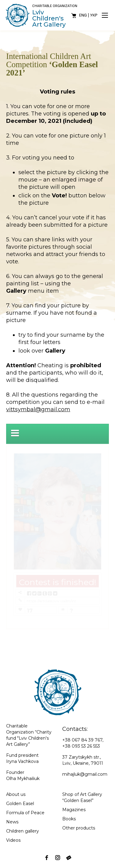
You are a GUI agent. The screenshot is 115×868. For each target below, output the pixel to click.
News (12, 822)
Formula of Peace (25, 813)
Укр (94, 15)
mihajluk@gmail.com (85, 774)
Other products (79, 828)
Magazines (74, 810)
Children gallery (23, 831)
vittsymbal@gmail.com (38, 409)
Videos (13, 840)
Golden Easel (20, 804)
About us (16, 794)
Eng (83, 15)
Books (69, 819)
